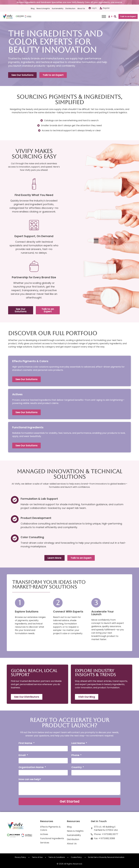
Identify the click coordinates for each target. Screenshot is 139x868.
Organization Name (31, 767)
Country (77, 767)
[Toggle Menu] (104, 16)
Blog (33, 8)
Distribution (70, 8)
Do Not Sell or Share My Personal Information (106, 857)
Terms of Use (37, 857)
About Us (81, 8)
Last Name (78, 743)
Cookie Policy (76, 857)
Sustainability (58, 8)
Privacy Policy (20, 857)
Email (22, 755)
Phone (76, 755)
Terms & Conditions (57, 857)
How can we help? (30, 780)
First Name (26, 743)
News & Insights (43, 8)
